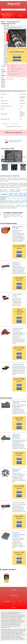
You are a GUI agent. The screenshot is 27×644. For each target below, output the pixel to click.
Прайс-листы (13, 66)
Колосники (18, 26)
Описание (8, 37)
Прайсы (3, 83)
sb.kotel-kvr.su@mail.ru (7, 17)
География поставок (14, 74)
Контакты (3, 66)
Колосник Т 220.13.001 (16, 263)
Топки (5, 31)
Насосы (5, 53)
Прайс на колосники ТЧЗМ (15, 140)
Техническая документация (16, 69)
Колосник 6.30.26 (18, 503)
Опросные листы (14, 71)
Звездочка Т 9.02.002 (17, 470)
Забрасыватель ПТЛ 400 (18, 228)
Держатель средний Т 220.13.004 (16, 436)
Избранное (7, 601)
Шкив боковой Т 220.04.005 (7, 574)
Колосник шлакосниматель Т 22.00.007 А (19, 534)
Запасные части (6, 124)
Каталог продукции (11, 26)
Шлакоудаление (18, 364)
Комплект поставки (15, 124)
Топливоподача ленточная (18, 329)
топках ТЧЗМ (9, 191)
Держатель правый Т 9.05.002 (19, 402)
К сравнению (14, 596)
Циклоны (6, 37)
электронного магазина (20, 207)
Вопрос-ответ (11, 79)
